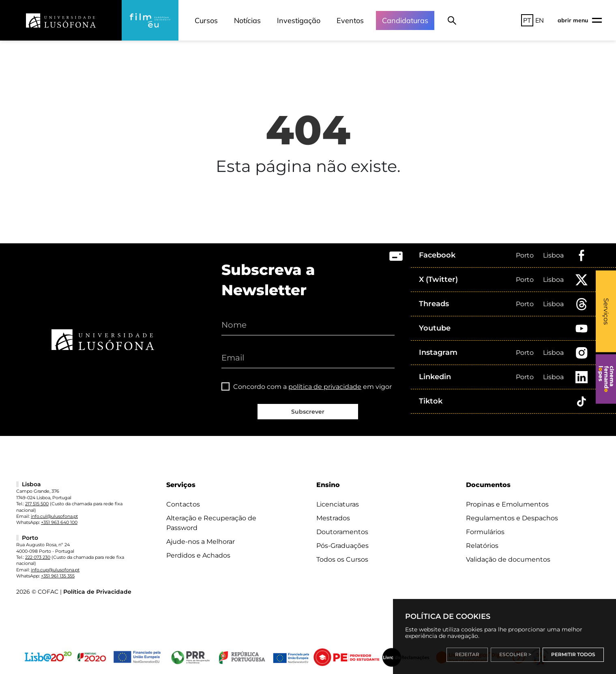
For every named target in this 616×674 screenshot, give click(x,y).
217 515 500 (37, 504)
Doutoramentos (342, 532)
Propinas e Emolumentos (507, 504)
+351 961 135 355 (58, 576)
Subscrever (308, 412)
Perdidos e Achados (198, 555)
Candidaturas (405, 20)
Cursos (206, 20)
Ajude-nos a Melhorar (201, 542)
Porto (525, 255)
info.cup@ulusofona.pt (55, 570)
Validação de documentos (508, 559)
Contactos (183, 504)
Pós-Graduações (342, 546)
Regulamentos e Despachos (512, 518)
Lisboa (553, 255)
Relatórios (482, 546)
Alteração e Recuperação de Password (211, 523)
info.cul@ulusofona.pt (54, 516)
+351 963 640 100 (59, 522)
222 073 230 (38, 557)
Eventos (350, 20)
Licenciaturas (338, 504)
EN (540, 20)
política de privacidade (325, 387)
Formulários (485, 532)
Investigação (299, 20)
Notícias (247, 20)
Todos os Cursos (342, 559)
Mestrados (333, 518)
